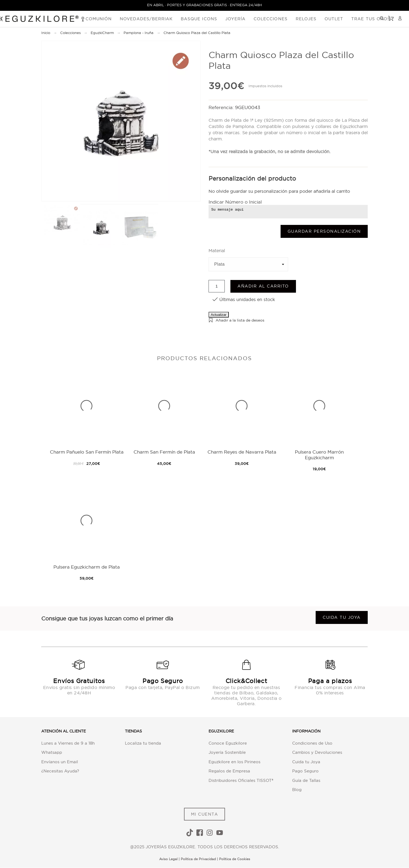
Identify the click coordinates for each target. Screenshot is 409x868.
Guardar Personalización (324, 231)
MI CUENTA (205, 814)
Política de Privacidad (198, 859)
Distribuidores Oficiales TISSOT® (241, 780)
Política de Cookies (235, 859)
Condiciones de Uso (312, 743)
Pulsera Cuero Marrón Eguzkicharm (319, 455)
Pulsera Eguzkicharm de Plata (87, 567)
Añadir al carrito (263, 286)
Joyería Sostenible (227, 753)
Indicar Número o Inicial (235, 202)
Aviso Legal (168, 859)
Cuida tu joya (342, 617)
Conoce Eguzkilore (228, 743)
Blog (297, 790)
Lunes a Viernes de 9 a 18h (68, 743)
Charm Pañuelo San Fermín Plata (87, 452)
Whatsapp (52, 753)
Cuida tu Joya (306, 762)
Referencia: (222, 107)
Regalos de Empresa (229, 771)
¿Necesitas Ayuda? (60, 771)
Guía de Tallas (306, 780)
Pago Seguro (305, 771)
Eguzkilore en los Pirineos (234, 762)
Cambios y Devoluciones (317, 753)
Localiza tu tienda (143, 743)
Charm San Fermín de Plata (164, 452)
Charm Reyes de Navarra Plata (242, 452)
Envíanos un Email (60, 762)
